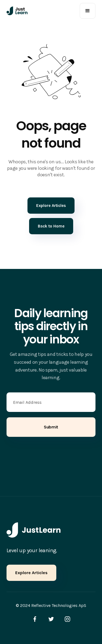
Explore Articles (31, 573)
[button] (88, 11)
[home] (17, 11)
